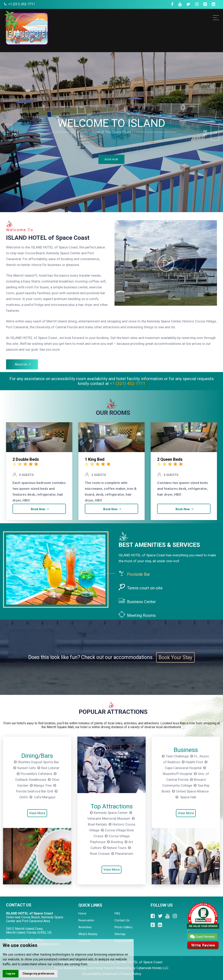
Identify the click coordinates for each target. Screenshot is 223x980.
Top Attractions (112, 806)
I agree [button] (11, 974)
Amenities (85, 927)
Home (82, 913)
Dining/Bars (37, 756)
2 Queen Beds (170, 459)
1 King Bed (95, 459)
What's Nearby (88, 934)
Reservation (86, 920)
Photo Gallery (123, 927)
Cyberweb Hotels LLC (152, 968)
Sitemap (120, 934)
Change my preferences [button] (38, 974)
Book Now (40, 509)
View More (37, 813)
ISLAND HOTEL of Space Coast (48, 238)
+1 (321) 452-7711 (22, 4)
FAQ (117, 913)
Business (186, 750)
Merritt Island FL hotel (30, 275)
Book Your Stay (175, 657)
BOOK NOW (111, 159)
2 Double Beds (26, 459)
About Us (23, 364)
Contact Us (122, 920)
